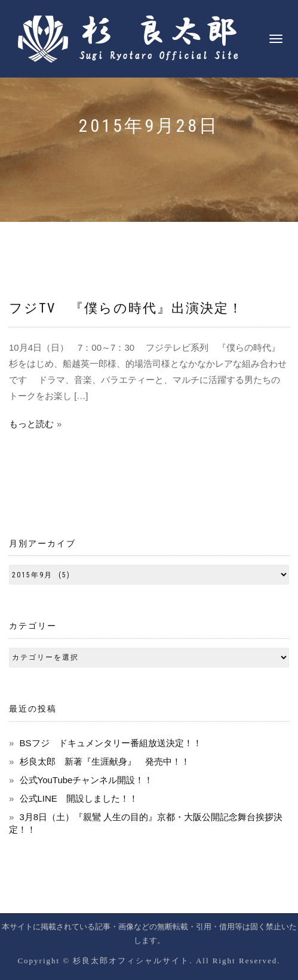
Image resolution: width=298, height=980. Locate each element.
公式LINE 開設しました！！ (79, 798)
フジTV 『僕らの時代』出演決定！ (126, 308)
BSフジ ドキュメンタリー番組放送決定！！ (111, 743)
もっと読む (31, 424)
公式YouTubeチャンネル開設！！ (87, 780)
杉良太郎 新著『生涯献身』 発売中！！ (105, 761)
